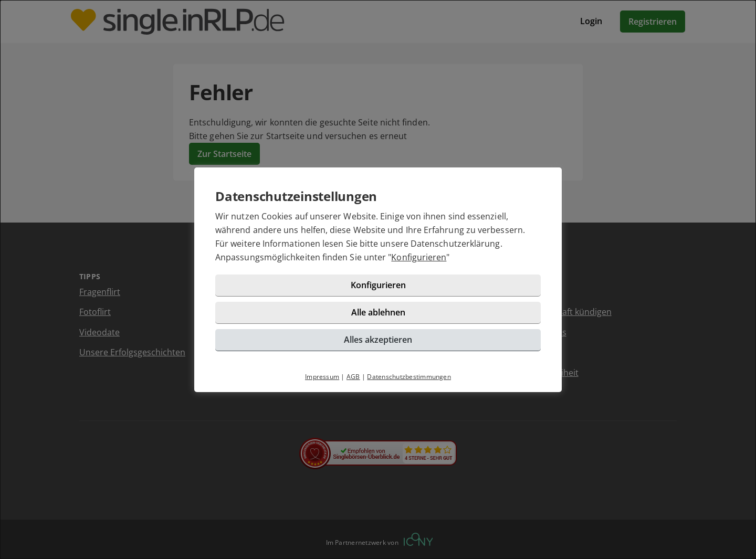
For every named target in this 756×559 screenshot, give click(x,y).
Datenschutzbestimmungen (409, 377)
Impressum (322, 377)
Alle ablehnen (378, 312)
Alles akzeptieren (378, 340)
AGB (353, 377)
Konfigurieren (419, 257)
